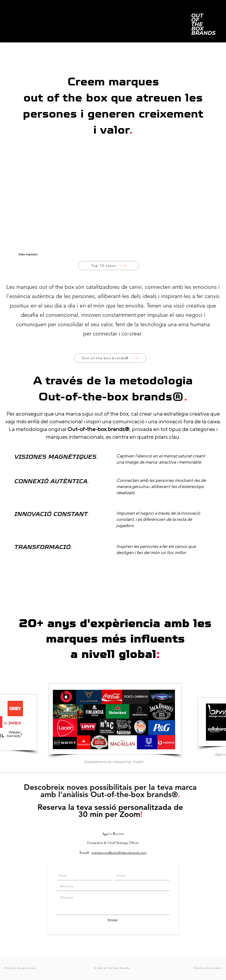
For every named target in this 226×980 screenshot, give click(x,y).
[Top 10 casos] (109, 266)
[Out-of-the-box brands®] (110, 358)
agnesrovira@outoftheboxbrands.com (119, 853)
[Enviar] (113, 920)
